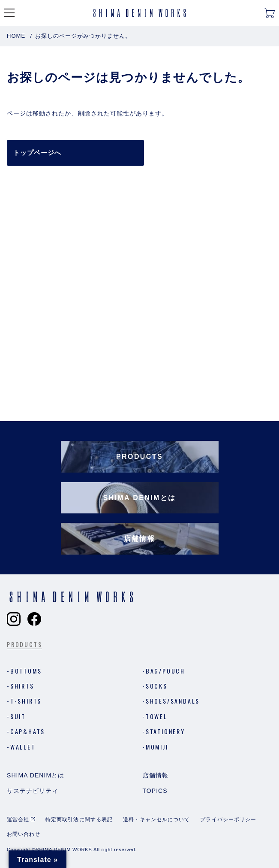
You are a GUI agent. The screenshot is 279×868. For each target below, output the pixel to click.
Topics (155, 791)
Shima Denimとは (36, 775)
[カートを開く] (270, 13)
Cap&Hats (28, 731)
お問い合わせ (24, 834)
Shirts (22, 686)
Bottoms (26, 671)
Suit (18, 716)
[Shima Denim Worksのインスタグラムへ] (14, 619)
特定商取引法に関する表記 (79, 819)
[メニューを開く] (9, 13)
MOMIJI (157, 747)
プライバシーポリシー (228, 819)
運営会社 (18, 819)
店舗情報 (156, 775)
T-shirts (26, 701)
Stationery (165, 731)
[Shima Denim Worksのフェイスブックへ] (34, 619)
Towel (157, 716)
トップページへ (37, 153)
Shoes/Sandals (173, 701)
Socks (157, 686)
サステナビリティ (33, 791)
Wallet (23, 747)
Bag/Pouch (165, 671)
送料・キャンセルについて (157, 819)
